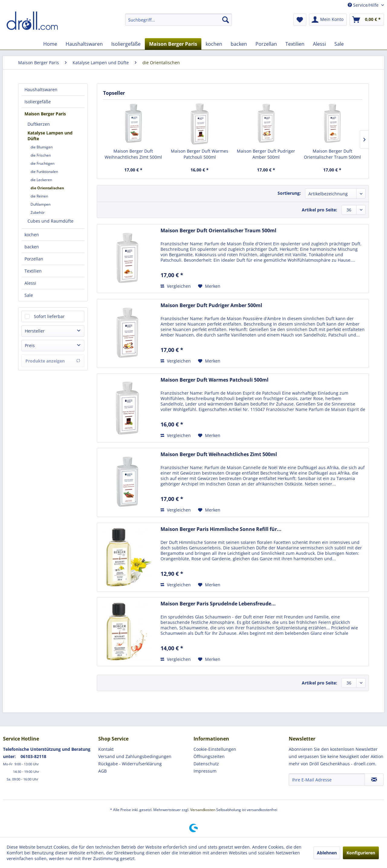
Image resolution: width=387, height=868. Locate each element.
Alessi (30, 283)
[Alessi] (319, 44)
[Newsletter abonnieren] (374, 780)
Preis (30, 345)
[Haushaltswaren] (84, 44)
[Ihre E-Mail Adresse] (327, 780)
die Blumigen (42, 147)
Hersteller (35, 331)
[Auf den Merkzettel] (209, 286)
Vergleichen (176, 286)
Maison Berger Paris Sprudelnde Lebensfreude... (218, 604)
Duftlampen (41, 204)
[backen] (239, 44)
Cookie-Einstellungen (215, 749)
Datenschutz (206, 764)
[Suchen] (226, 20)
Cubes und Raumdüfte (50, 221)
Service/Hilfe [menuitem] (364, 5)
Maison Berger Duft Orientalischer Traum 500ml (332, 154)
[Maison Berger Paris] (173, 44)
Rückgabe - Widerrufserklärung (130, 764)
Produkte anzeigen (53, 361)
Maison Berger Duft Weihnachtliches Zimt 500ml (133, 154)
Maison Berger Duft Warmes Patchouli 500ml (200, 154)
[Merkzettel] (300, 20)
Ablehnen (327, 853)
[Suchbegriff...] (179, 20)
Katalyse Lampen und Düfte (50, 136)
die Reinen (39, 196)
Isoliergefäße (38, 102)
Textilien (33, 271)
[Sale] (339, 44)
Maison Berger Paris (45, 114)
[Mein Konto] (328, 20)
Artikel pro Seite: (319, 210)
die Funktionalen (44, 172)
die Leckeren (41, 180)
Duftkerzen (39, 124)
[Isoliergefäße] (126, 44)
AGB (102, 771)
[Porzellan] (266, 44)
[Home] (50, 44)
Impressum (205, 771)
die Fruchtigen (42, 163)
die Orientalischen (47, 188)
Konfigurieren (361, 853)
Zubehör (38, 212)
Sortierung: (289, 193)
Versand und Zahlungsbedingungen (135, 756)
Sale (29, 295)
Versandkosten (203, 810)
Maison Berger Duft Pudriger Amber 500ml (266, 154)
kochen (32, 235)
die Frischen (41, 155)
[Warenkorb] (367, 20)
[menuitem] (179, 20)
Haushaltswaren (41, 89)
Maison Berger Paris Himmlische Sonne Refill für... (221, 529)
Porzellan (34, 259)
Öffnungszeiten (209, 756)
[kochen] (214, 44)
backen (32, 247)
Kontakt (106, 749)
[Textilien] (295, 44)
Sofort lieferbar (49, 316)
